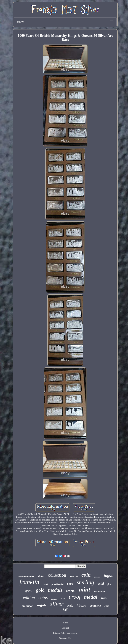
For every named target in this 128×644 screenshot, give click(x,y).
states (41, 576)
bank (45, 584)
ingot (108, 575)
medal (91, 597)
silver (57, 604)
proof (75, 597)
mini (104, 598)
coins (43, 597)
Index (65, 623)
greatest (97, 577)
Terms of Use (65, 638)
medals (55, 590)
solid (101, 584)
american (28, 606)
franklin (29, 582)
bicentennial (100, 591)
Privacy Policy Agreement (65, 633)
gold (40, 590)
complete (95, 606)
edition (29, 598)
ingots (42, 605)
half (65, 610)
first (109, 584)
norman (54, 599)
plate (63, 598)
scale (70, 606)
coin (86, 575)
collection (57, 575)
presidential (58, 584)
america (74, 577)
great (29, 591)
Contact (65, 628)
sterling (85, 582)
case (107, 606)
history (81, 605)
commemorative (26, 576)
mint (84, 590)
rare (70, 583)
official (71, 591)
